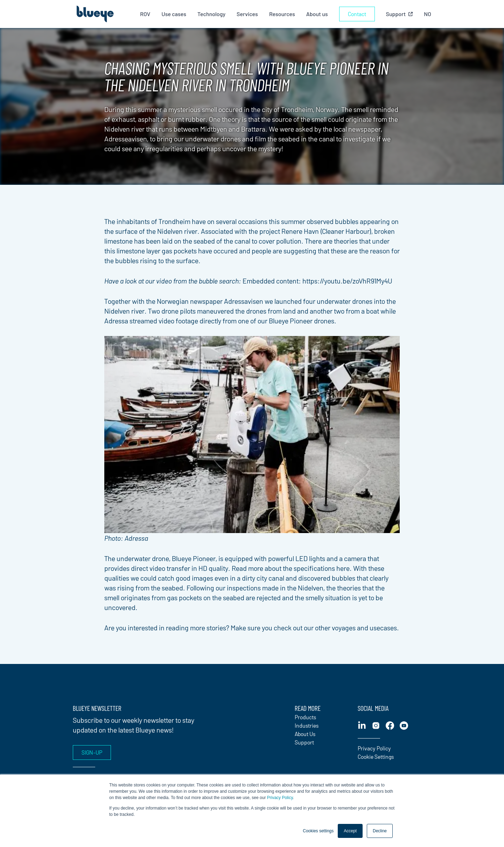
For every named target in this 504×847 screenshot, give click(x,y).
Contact (357, 14)
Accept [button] (350, 831)
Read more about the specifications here (291, 568)
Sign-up (92, 752)
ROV (145, 14)
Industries (307, 725)
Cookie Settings (376, 757)
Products (305, 717)
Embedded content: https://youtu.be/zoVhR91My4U (317, 281)
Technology (211, 14)
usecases (383, 628)
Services (247, 14)
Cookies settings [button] (318, 831)
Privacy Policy (280, 798)
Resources (282, 14)
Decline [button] (380, 831)
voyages (344, 628)
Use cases (174, 14)
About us (317, 14)
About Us (305, 734)
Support (304, 742)
